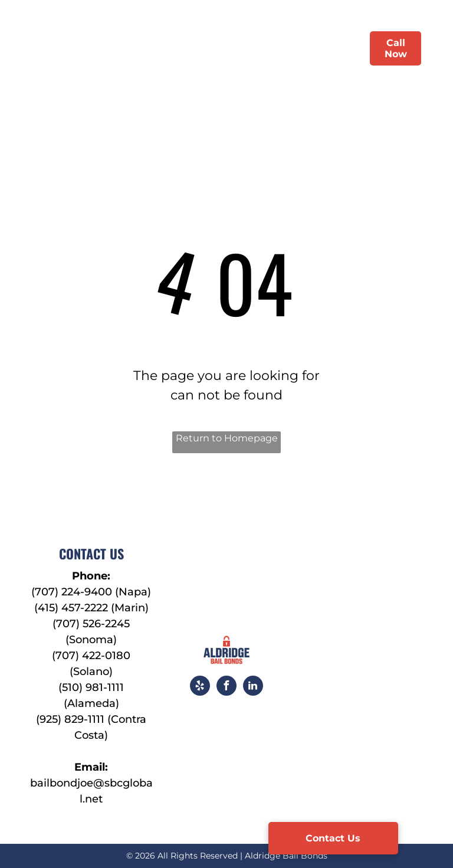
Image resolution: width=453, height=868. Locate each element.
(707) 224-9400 (72, 592)
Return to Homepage (227, 438)
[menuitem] (142, 48)
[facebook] (226, 687)
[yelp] (200, 687)
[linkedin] (253, 687)
